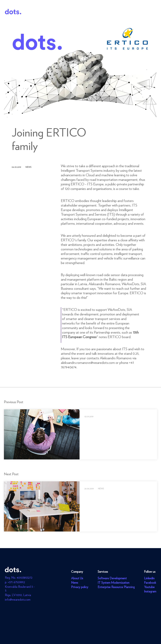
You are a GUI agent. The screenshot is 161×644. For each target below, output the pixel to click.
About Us (77, 578)
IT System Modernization (114, 583)
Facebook (150, 583)
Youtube (149, 587)
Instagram (150, 591)
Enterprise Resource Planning (116, 587)
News (75, 583)
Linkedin (149, 578)
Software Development (112, 578)
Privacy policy (80, 587)
